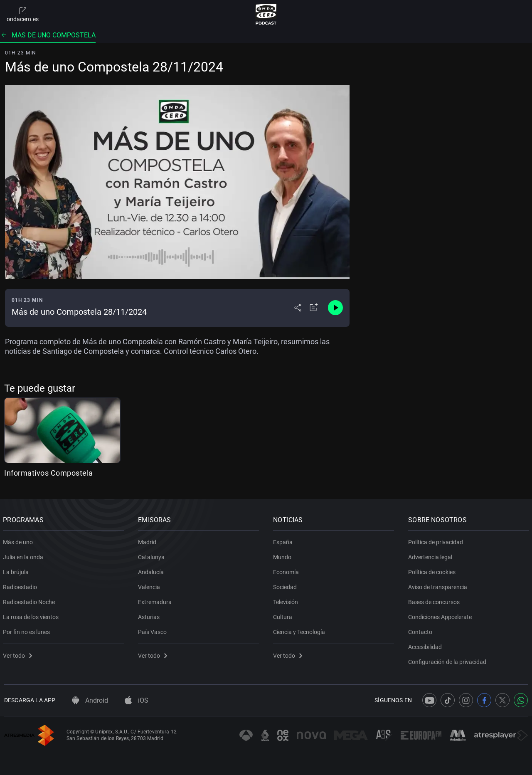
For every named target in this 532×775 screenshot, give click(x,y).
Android (90, 700)
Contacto (421, 630)
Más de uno (19, 541)
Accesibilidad (426, 645)
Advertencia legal (431, 555)
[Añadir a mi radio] (314, 308)
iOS (137, 700)
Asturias (150, 615)
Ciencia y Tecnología (300, 630)
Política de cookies (433, 570)
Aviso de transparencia (439, 585)
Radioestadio (21, 585)
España (284, 541)
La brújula (17, 570)
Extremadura (156, 600)
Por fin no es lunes (28, 630)
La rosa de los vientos (32, 615)
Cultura (284, 615)
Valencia (150, 585)
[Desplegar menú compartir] (298, 308)
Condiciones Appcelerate (441, 615)
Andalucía (152, 570)
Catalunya (153, 555)
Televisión (287, 600)
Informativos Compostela (49, 473)
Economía (287, 570)
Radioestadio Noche (30, 600)
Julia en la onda (24, 555)
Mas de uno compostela (48, 35)
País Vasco (154, 630)
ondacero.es (23, 14)
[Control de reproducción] (335, 308)
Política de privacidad (437, 541)
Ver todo (19, 654)
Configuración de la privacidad (448, 660)
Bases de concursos (435, 600)
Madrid (148, 541)
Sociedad (286, 585)
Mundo (283, 555)
